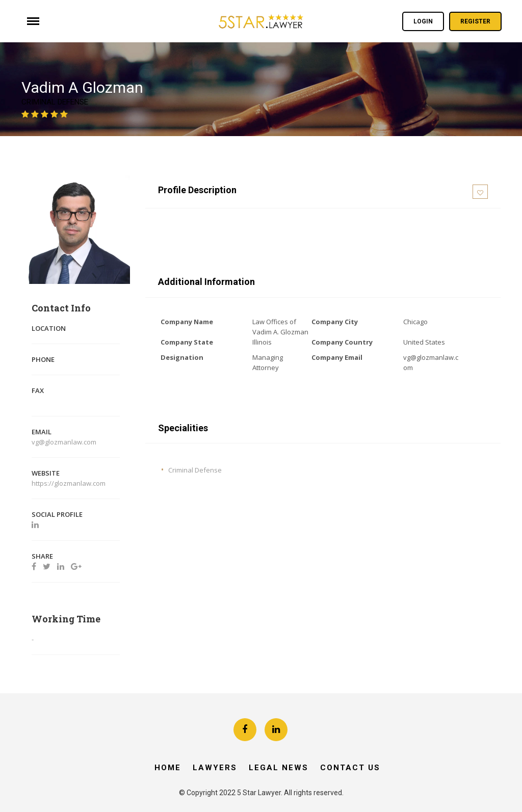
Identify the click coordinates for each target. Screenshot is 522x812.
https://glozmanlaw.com (69, 483)
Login (423, 21)
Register (475, 21)
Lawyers (215, 768)
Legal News (279, 768)
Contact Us (350, 768)
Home (168, 768)
